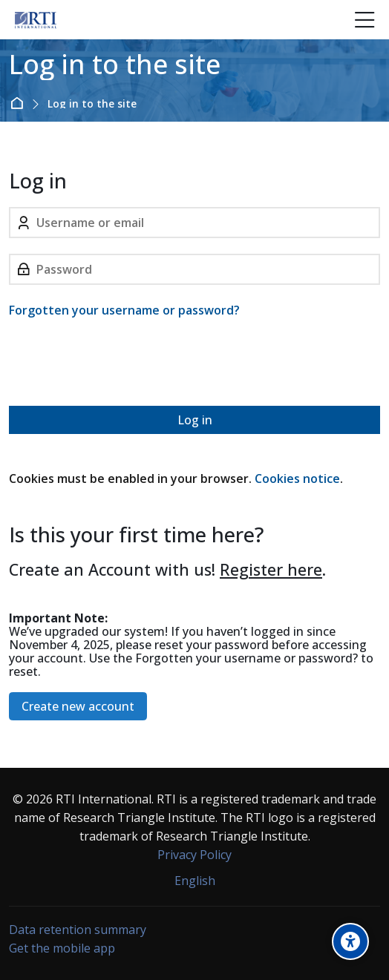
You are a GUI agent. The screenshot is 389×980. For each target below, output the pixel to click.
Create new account (78, 706)
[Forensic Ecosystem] (36, 20)
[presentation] (122, 365)
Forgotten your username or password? (124, 310)
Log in (195, 420)
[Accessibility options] (350, 941)
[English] (195, 881)
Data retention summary (78, 930)
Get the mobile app (62, 948)
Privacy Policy (194, 855)
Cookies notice (297, 479)
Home (20, 103)
